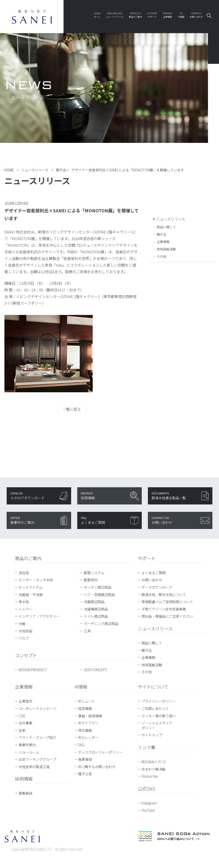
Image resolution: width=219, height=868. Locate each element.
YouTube (151, 810)
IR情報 (81, 687)
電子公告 (85, 774)
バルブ (24, 638)
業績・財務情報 (90, 716)
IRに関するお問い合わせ (97, 767)
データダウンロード (157, 587)
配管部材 (91, 580)
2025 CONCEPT (96, 670)
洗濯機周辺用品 (96, 609)
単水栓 (24, 602)
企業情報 (163, 242)
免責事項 (85, 759)
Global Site (152, 776)
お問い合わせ (152, 580)
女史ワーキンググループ (37, 759)
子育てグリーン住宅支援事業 (164, 609)
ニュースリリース (171, 219)
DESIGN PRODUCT (33, 670)
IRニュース (86, 701)
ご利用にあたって (155, 708)
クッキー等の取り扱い (159, 716)
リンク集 (147, 747)
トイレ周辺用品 (96, 616)
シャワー (26, 609)
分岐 (22, 624)
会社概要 (26, 723)
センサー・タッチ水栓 (36, 580)
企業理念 (26, 701)
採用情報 (24, 779)
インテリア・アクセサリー (39, 616)
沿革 (22, 730)
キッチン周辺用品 (98, 587)
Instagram (152, 803)
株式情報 (85, 730)
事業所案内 (27, 745)
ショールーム (29, 752)
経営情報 (85, 708)
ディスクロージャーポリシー (100, 752)
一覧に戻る (72, 409)
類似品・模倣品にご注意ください (167, 616)
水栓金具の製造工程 (34, 767)
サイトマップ (152, 735)
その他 (161, 256)
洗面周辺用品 (94, 602)
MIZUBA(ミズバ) (156, 762)
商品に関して (166, 227)
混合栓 (24, 573)
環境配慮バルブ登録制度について (167, 602)
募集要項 (26, 793)
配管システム (94, 573)
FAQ (81, 745)
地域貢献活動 (166, 249)
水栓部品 (26, 631)
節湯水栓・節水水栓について (164, 595)
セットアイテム (31, 587)
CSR (22, 716)
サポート (147, 558)
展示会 (161, 234)
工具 (87, 631)
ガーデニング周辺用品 (101, 624)
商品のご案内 (28, 558)
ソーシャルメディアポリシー (157, 725)
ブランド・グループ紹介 (37, 737)
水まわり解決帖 (156, 769)
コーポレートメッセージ (38, 708)
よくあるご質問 (154, 573)
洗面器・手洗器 (31, 595)
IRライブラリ (88, 723)
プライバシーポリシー (159, 701)
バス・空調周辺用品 (99, 595)
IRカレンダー (88, 737)
